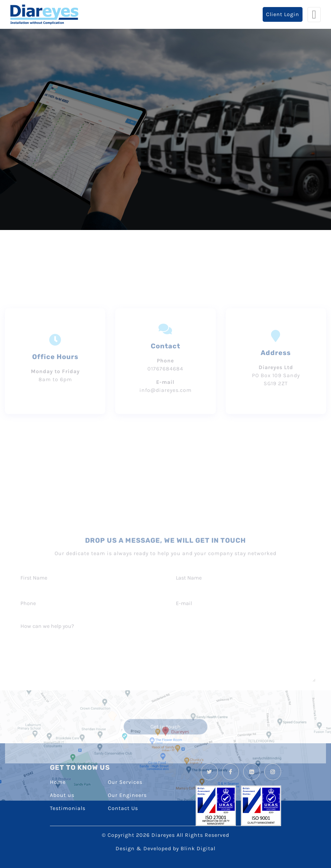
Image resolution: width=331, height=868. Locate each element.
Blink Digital (198, 848)
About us (62, 795)
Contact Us (123, 808)
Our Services (125, 782)
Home (58, 782)
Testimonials (68, 808)
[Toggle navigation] (314, 15)
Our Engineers (127, 795)
